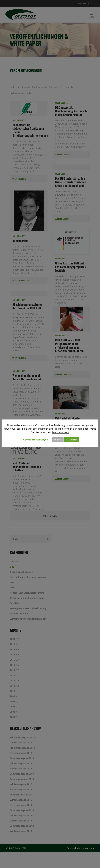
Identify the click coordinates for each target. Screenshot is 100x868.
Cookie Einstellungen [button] (36, 440)
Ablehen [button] (58, 440)
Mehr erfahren (61, 432)
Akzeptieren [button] (72, 440)
